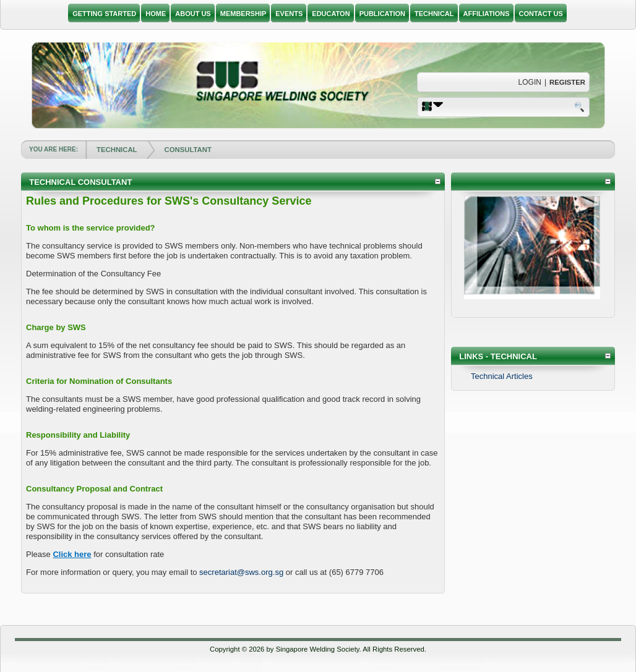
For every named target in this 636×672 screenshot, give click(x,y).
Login (530, 82)
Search (580, 106)
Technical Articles (502, 376)
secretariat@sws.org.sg (241, 572)
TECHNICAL (117, 150)
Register (567, 82)
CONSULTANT (188, 150)
